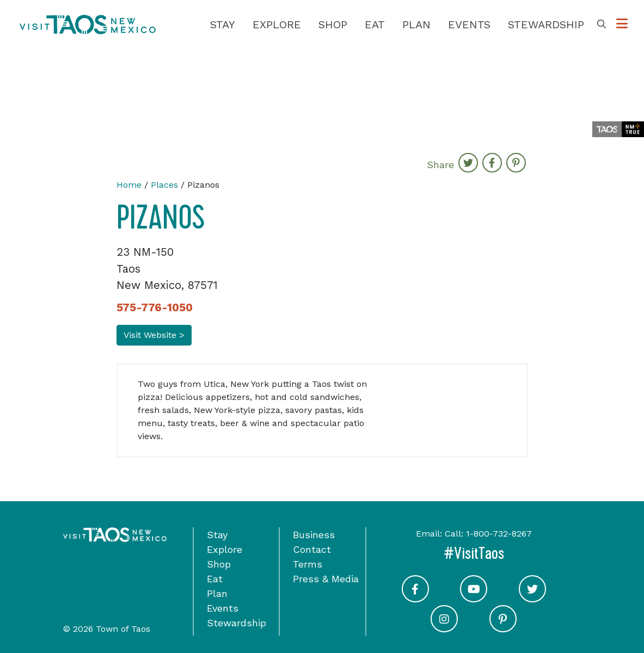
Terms (308, 564)
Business (314, 535)
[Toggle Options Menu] (622, 24)
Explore (277, 24)
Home (129, 185)
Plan (416, 24)
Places (164, 185)
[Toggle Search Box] (602, 24)
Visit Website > (154, 335)
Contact (312, 549)
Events (469, 24)
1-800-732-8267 (499, 534)
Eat (375, 24)
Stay (223, 24)
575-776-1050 (155, 307)
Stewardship (546, 24)
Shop (333, 24)
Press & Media (326, 579)
